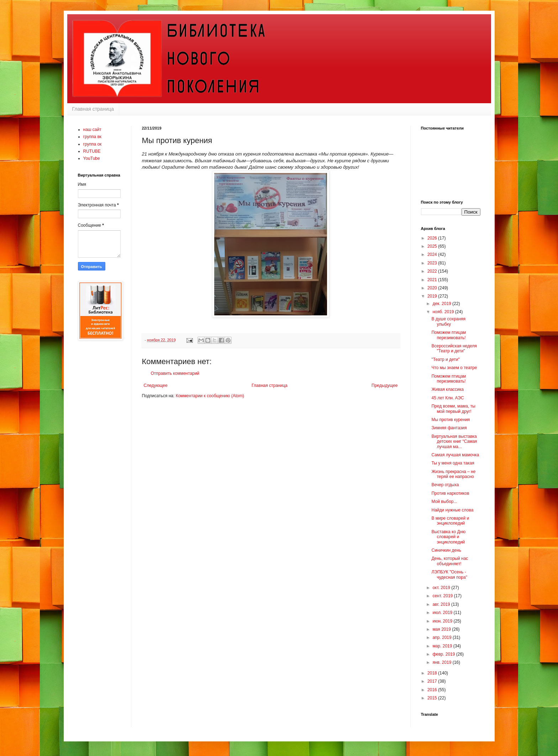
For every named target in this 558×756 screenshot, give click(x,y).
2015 (433, 698)
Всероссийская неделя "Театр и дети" (454, 348)
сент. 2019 (443, 596)
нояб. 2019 (444, 312)
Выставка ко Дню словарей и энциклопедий (448, 537)
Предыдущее (385, 385)
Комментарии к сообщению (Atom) (210, 396)
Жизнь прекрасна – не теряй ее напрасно (453, 474)
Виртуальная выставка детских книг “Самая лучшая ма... (454, 442)
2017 (433, 681)
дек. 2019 (442, 304)
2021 (433, 280)
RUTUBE (92, 151)
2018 (433, 673)
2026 (433, 238)
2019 (433, 296)
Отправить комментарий (175, 373)
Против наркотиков (450, 493)
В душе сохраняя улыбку (448, 321)
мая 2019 (442, 629)
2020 (433, 288)
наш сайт (92, 130)
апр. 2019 (443, 637)
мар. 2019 (443, 646)
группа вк (93, 137)
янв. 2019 (442, 662)
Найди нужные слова (452, 510)
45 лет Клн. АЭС (448, 398)
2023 (433, 263)
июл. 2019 (443, 613)
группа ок (93, 144)
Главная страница (93, 109)
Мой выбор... (444, 502)
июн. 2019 (443, 621)
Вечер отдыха (445, 485)
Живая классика (447, 389)
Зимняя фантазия (449, 428)
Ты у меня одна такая (453, 463)
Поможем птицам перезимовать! (449, 335)
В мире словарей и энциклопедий (450, 521)
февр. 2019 (444, 654)
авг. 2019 (442, 604)
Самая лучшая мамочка (455, 455)
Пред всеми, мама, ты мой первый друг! (453, 409)
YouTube (92, 158)
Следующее (156, 385)
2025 (433, 246)
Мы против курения (451, 420)
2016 (433, 690)
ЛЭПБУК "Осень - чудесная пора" (449, 574)
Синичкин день (446, 550)
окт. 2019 (442, 588)
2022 (433, 271)
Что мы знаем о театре (454, 368)
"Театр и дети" (445, 359)
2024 (433, 254)
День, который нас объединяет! (450, 561)
